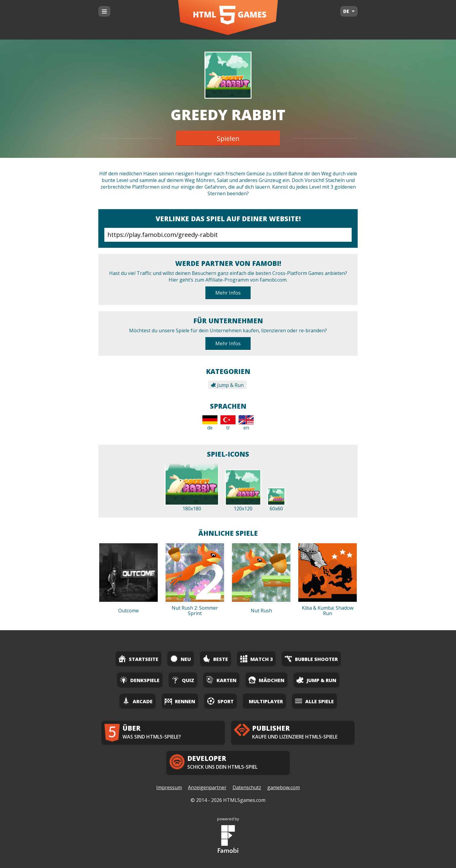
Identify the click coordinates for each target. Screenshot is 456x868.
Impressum (169, 787)
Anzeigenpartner (207, 787)
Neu (181, 659)
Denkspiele (140, 680)
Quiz (183, 680)
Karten (221, 680)
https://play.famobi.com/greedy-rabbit (228, 235)
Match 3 (256, 659)
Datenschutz (247, 787)
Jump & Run (227, 385)
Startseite (138, 659)
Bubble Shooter (311, 659)
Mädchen (266, 680)
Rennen (180, 701)
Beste (215, 659)
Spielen (228, 138)
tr (228, 423)
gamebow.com (283, 787)
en (246, 423)
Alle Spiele (314, 701)
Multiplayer (266, 701)
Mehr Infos (228, 293)
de (210, 423)
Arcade (138, 701)
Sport (220, 701)
